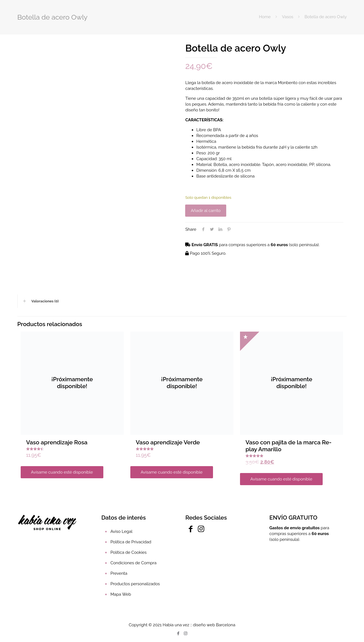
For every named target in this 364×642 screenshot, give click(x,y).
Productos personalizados (135, 584)
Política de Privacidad (131, 542)
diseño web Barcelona (214, 625)
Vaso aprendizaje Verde (168, 442)
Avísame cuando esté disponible (62, 472)
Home (265, 17)
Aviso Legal (122, 531)
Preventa (119, 573)
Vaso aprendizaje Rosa (57, 442)
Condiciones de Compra (134, 563)
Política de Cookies (129, 552)
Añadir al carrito (206, 211)
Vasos (288, 17)
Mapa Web (121, 594)
